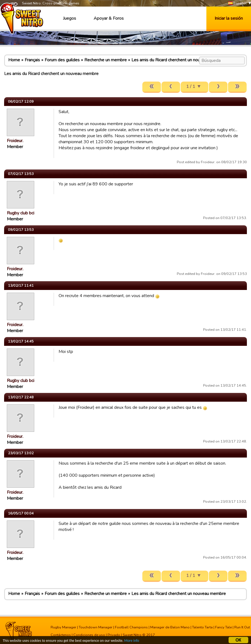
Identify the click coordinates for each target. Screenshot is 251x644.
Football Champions (131, 627)
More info (132, 641)
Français (32, 60)
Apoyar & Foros (109, 18)
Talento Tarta (202, 627)
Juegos (70, 18)
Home (14, 60)
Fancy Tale (223, 627)
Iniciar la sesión (229, 18)
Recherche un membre (106, 60)
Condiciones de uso (89, 635)
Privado (114, 635)
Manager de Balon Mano (170, 627)
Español (237, 3)
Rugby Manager (64, 627)
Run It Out (242, 627)
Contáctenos (61, 635)
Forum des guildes (62, 60)
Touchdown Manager (96, 627)
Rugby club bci (21, 213)
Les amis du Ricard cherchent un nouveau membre (179, 60)
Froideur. (15, 141)
